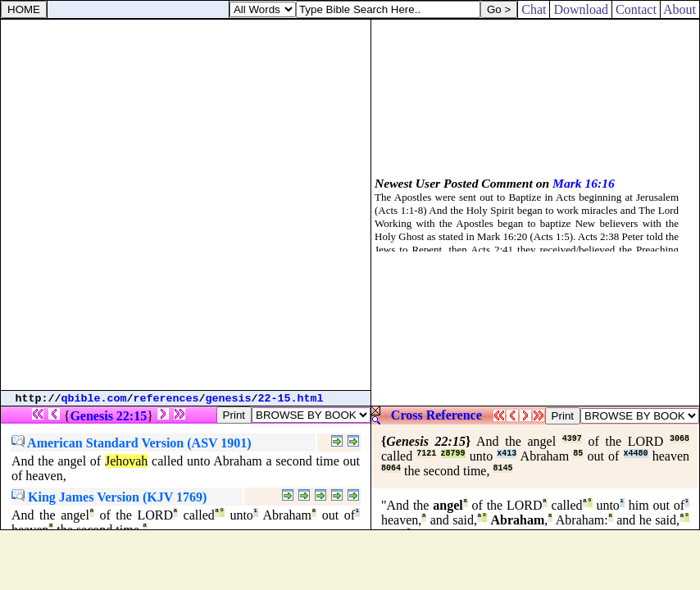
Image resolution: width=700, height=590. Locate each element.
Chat (534, 9)
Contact (636, 9)
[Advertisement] (185, 205)
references (166, 399)
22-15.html (291, 399)
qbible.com (94, 399)
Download (581, 9)
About (680, 9)
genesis (229, 399)
